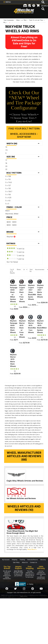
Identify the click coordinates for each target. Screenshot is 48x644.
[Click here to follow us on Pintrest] (33, 589)
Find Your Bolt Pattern (24, 129)
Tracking (22, 560)
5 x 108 (8, 176)
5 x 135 (8, 188)
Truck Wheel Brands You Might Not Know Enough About (22, 532)
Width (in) (24, 144)
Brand (24, 232)
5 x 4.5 (8, 201)
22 (6, 169)
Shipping (15, 560)
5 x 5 (7, 204)
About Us (25, 562)
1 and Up (15, 259)
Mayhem (11, 237)
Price (24, 217)
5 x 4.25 (8, 198)
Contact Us (34, 562)
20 (6, 166)
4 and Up (15, 249)
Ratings (24, 243)
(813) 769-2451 (18, 571)
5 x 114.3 (9, 182)
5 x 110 (8, 179)
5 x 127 (8, 185)
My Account (6, 560)
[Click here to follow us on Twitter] (15, 589)
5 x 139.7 (9, 191)
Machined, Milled (12, 214)
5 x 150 (8, 195)
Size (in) (24, 157)
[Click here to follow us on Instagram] (24, 589)
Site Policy (16, 562)
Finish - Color (24, 207)
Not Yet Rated (12, 262)
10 (6, 147)
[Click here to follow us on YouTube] (41, 589)
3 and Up (15, 252)
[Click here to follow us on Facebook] (7, 589)
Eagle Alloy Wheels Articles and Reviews (25, 481)
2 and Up (15, 255)
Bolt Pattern (24, 173)
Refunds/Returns (33, 560)
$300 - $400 (12, 225)
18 (6, 163)
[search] (43, 9)
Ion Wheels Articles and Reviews (21, 498)
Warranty (43, 560)
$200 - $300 (12, 222)
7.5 (6, 150)
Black (7, 211)
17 (6, 160)
